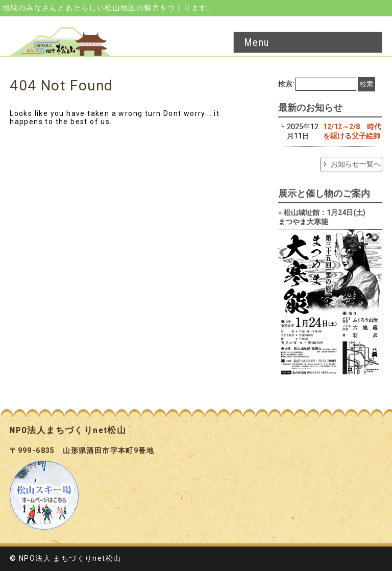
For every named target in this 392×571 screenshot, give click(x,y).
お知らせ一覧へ (356, 164)
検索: (286, 84)
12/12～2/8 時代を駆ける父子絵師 (352, 131)
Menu (257, 42)
